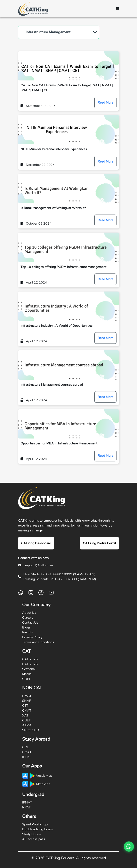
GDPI (26, 679)
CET (25, 706)
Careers (28, 618)
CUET (26, 720)
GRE (25, 747)
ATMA (27, 725)
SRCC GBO (31, 730)
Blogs (26, 627)
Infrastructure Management (48, 32)
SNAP (27, 701)
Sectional (29, 669)
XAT (25, 715)
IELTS (26, 757)
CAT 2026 (30, 664)
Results (28, 632)
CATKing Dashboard (36, 543)
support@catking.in (39, 565)
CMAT (27, 711)
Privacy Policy (32, 637)
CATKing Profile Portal (99, 543)
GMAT (27, 752)
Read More (105, 103)
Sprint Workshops (35, 824)
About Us (29, 613)
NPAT (26, 807)
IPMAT (27, 802)
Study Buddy (31, 834)
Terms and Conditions (38, 642)
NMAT (27, 696)
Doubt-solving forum (37, 829)
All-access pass (34, 839)
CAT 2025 (30, 659)
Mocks (27, 674)
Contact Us (30, 623)
